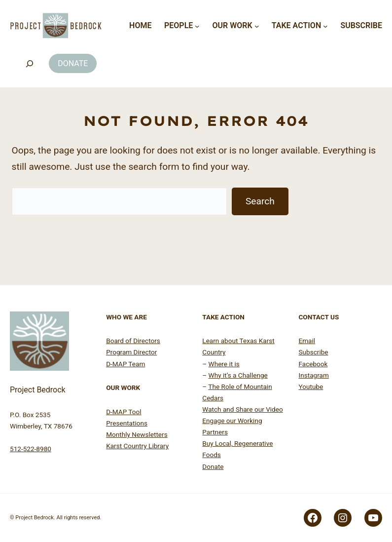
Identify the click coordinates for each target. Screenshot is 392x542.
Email (307, 341)
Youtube (311, 387)
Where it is (224, 364)
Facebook (313, 364)
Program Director (131, 352)
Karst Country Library (137, 446)
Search (260, 201)
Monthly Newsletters (137, 434)
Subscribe (313, 352)
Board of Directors (133, 341)
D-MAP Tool (124, 412)
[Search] (29, 63)
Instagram (313, 375)
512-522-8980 (31, 449)
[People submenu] (197, 26)
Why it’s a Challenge (238, 375)
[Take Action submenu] (325, 26)
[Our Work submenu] (257, 26)
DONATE (73, 63)
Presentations (127, 423)
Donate (213, 466)
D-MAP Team (125, 364)
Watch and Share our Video (242, 409)
